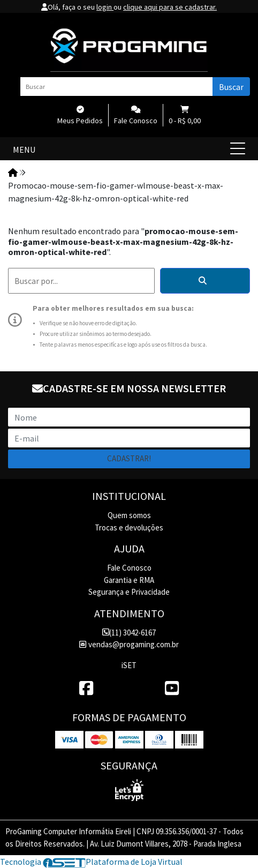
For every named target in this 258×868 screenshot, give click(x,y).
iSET (129, 665)
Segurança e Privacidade (129, 592)
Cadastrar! (129, 458)
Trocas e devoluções (129, 527)
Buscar (231, 87)
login (105, 7)
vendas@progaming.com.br (129, 644)
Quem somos (129, 515)
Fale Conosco (129, 568)
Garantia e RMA (129, 580)
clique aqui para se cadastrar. (170, 7)
